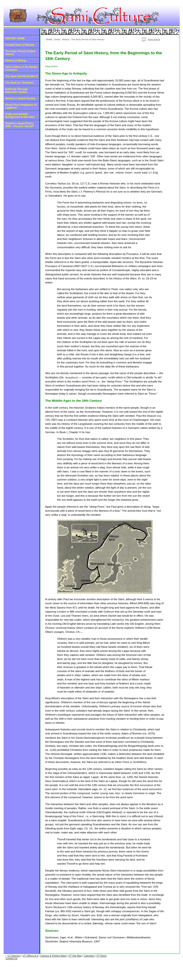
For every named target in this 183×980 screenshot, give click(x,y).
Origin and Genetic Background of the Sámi (20, 115)
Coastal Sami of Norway (20, 45)
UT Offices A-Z (30, 956)
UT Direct (102, 956)
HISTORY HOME (15, 38)
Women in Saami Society (20, 98)
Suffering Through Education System (16, 90)
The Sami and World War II (21, 76)
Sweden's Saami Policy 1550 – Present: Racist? (20, 125)
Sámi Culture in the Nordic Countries (21, 68)
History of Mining (16, 60)
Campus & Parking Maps (53, 956)
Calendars (89, 956)
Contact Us (11, 958)
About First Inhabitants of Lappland (21, 106)
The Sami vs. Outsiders (19, 83)
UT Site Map (75, 956)
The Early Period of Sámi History (20, 53)
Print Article (154, 40)
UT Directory (14, 956)
